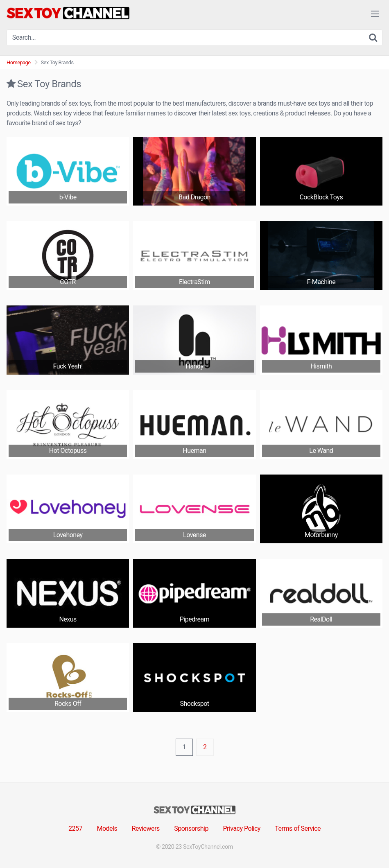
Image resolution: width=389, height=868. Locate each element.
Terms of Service (298, 828)
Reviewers (146, 828)
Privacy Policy (242, 828)
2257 (75, 828)
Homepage (19, 62)
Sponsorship (191, 828)
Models (107, 828)
